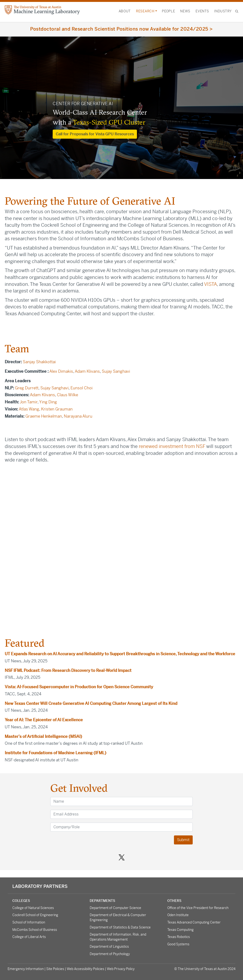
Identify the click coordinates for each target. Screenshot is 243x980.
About (125, 11)
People (168, 11)
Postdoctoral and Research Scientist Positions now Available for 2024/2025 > (121, 29)
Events (202, 11)
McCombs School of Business (35, 930)
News (185, 11)
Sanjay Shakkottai (39, 362)
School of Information (29, 922)
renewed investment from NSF (172, 446)
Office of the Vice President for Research (198, 908)
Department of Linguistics (109, 947)
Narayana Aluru (79, 416)
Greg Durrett (27, 388)
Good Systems (178, 944)
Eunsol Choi (82, 388)
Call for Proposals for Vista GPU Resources (95, 134)
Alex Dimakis (61, 371)
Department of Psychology (110, 954)
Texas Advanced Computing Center (194, 922)
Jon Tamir (29, 402)
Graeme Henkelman (44, 416)
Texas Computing (180, 930)
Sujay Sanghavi (116, 371)
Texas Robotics (179, 937)
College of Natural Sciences (33, 908)
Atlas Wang (29, 409)
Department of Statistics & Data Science (120, 927)
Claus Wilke (68, 395)
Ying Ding (48, 402)
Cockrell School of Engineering (35, 915)
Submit (183, 840)
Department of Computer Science (115, 908)
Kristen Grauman (57, 409)
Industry (223, 11)
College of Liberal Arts (29, 937)
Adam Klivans (87, 371)
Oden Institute (178, 915)
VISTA (210, 284)
